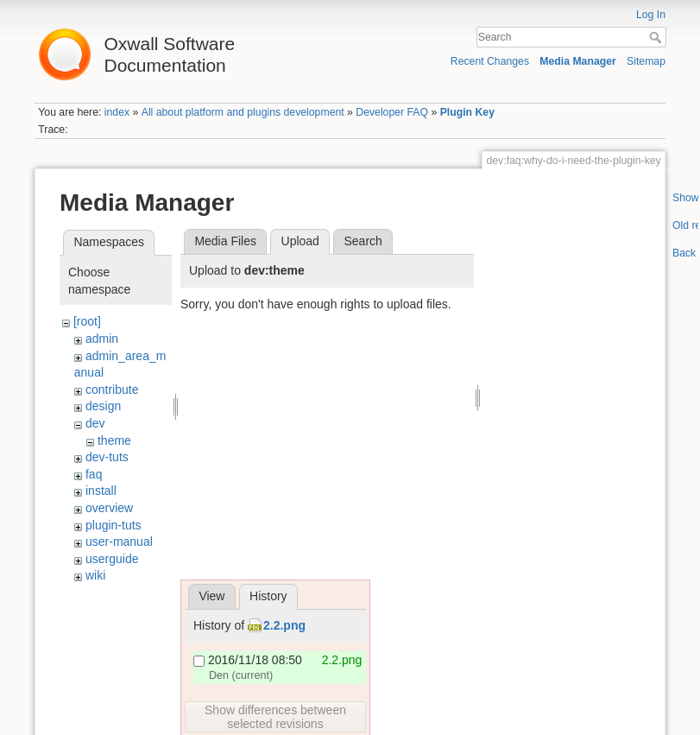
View (211, 596)
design (103, 406)
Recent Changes (490, 61)
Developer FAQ (392, 112)
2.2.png (284, 625)
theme (114, 440)
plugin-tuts (114, 525)
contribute (112, 390)
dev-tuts (107, 457)
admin (102, 339)
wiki (95, 575)
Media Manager (578, 61)
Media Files (225, 241)
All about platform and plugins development (243, 112)
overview (109, 508)
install (101, 491)
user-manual (119, 542)
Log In (651, 15)
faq (94, 474)
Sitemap (646, 61)
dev (95, 423)
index (117, 112)
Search (657, 37)
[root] (87, 321)
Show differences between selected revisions (275, 717)
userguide (112, 559)
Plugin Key (467, 112)
